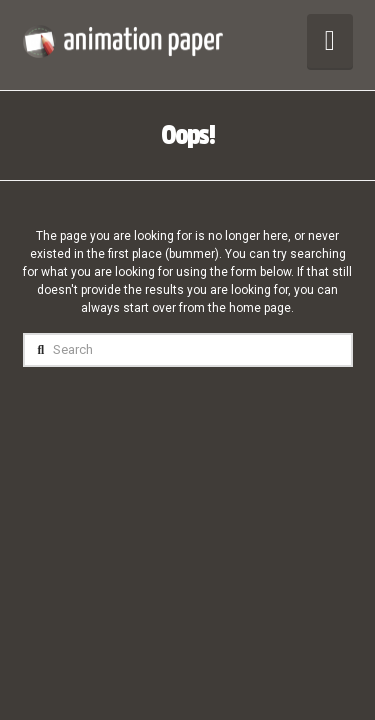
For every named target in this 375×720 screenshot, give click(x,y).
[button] (329, 41)
